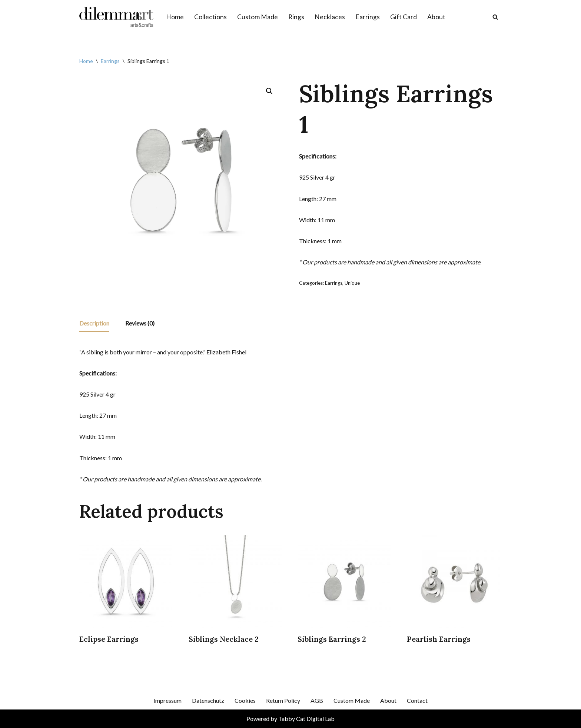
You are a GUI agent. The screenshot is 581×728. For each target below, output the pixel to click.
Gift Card (404, 17)
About (436, 17)
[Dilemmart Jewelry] (116, 17)
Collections (210, 17)
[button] (269, 91)
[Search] (495, 17)
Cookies (245, 700)
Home (175, 17)
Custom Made (258, 17)
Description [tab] (94, 323)
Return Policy (283, 700)
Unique (352, 283)
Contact (417, 700)
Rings (296, 17)
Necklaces (330, 17)
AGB (317, 700)
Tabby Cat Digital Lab (306, 719)
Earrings (368, 17)
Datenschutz (208, 700)
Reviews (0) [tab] (140, 323)
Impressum (167, 700)
